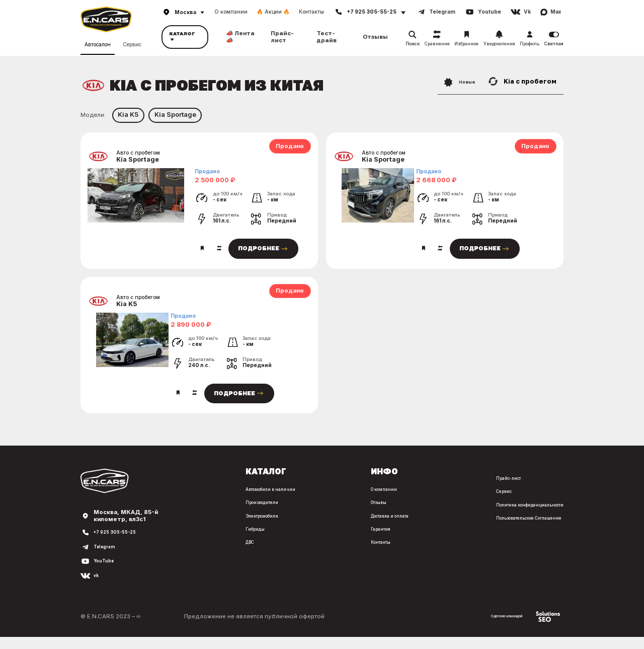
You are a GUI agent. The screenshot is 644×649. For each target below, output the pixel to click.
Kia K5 (128, 115)
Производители (187, 514)
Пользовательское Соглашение (516, 529)
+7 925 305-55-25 (120, 544)
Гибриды (177, 540)
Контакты (311, 12)
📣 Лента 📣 (240, 37)
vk (97, 587)
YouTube (107, 573)
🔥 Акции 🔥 (273, 12)
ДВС (171, 553)
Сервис (132, 43)
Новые (454, 81)
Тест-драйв (327, 37)
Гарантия (330, 540)
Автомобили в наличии (198, 500)
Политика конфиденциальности (516, 516)
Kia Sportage (175, 115)
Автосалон (98, 43)
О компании (231, 12)
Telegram (108, 559)
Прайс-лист (282, 37)
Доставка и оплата (344, 527)
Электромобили (188, 527)
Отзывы (375, 37)
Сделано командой (514, 628)
